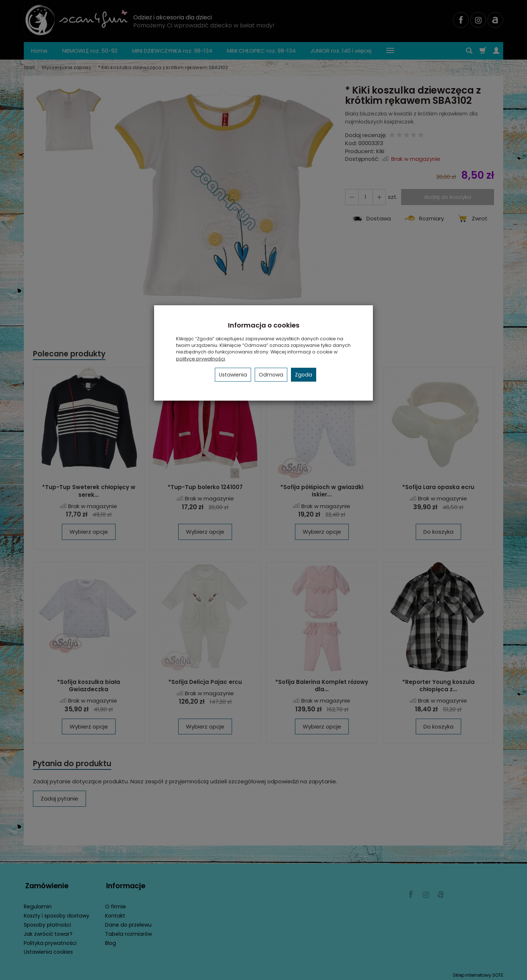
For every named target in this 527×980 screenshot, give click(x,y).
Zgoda (304, 375)
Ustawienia (233, 375)
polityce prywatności (201, 359)
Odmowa (271, 375)
